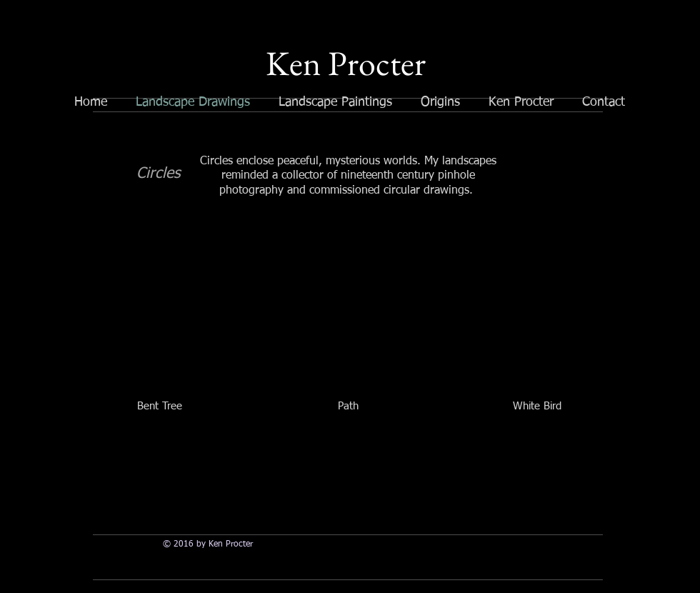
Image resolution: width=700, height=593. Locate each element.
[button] (159, 330)
